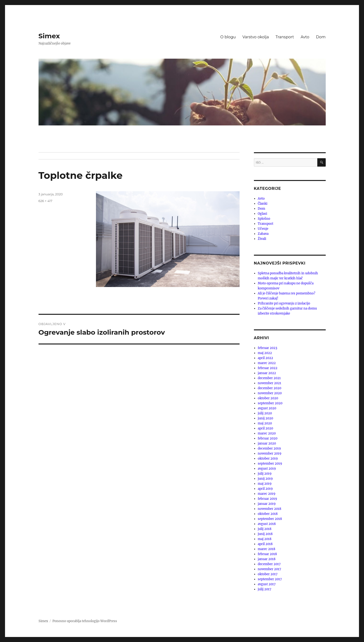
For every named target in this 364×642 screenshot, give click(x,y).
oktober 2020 (268, 398)
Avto (305, 37)
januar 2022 (267, 373)
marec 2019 (267, 494)
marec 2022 (267, 363)
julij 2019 (265, 474)
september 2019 (270, 464)
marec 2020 (267, 433)
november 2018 (269, 509)
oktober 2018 (268, 514)
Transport (285, 37)
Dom (321, 37)
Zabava (263, 234)
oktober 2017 (268, 574)
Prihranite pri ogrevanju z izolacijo (284, 303)
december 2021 (269, 378)
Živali (262, 239)
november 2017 (269, 569)
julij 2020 (265, 413)
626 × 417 (45, 201)
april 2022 (265, 358)
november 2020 (270, 393)
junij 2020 (265, 418)
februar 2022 (268, 368)
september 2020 (270, 403)
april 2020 (265, 428)
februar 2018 (267, 554)
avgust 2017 (267, 584)
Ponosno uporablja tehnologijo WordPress (85, 621)
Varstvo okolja (256, 37)
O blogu (228, 37)
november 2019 (270, 453)
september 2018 (270, 519)
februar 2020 (268, 438)
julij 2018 (265, 529)
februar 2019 (267, 499)
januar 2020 (267, 443)
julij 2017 (265, 589)
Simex (49, 36)
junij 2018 (265, 534)
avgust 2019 (267, 469)
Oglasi (262, 214)
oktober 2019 (268, 459)
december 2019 (269, 448)
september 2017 (270, 579)
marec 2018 (266, 549)
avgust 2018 (267, 524)
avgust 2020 (267, 408)
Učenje (263, 229)
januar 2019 (267, 504)
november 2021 (269, 383)
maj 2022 (265, 353)
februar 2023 (267, 348)
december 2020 (269, 388)
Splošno (264, 219)
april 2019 (265, 489)
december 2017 (269, 564)
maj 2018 (265, 539)
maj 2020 (265, 423)
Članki (263, 204)
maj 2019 (265, 484)
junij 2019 (265, 479)
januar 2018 (267, 559)
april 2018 (265, 544)
